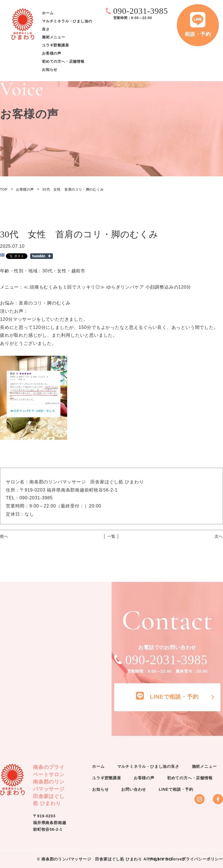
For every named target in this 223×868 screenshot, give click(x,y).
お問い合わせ (134, 789)
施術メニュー (54, 37)
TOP (4, 189)
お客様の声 (52, 53)
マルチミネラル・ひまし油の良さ (148, 766)
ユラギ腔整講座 (56, 45)
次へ (219, 536)
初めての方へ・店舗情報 (63, 61)
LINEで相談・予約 (176, 789)
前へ (4, 536)
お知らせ (50, 70)
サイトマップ (161, 859)
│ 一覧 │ (111, 536)
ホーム (48, 13)
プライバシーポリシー (202, 859)
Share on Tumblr (42, 256)
